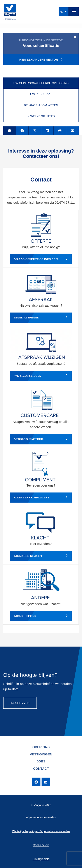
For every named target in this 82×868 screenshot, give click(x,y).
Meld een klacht (41, 556)
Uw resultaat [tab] (41, 94)
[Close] (75, 37)
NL (63, 12)
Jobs (41, 761)
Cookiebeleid (41, 845)
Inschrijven (20, 703)
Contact (41, 768)
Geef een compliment (41, 498)
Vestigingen (41, 754)
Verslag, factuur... (41, 439)
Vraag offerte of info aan (41, 259)
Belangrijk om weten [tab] (41, 105)
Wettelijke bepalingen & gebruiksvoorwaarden (41, 831)
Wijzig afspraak (41, 376)
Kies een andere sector (41, 60)
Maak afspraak (41, 318)
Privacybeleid (41, 859)
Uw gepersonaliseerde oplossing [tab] (41, 83)
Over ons (41, 747)
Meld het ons (41, 616)
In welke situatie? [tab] (41, 116)
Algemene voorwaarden (41, 817)
